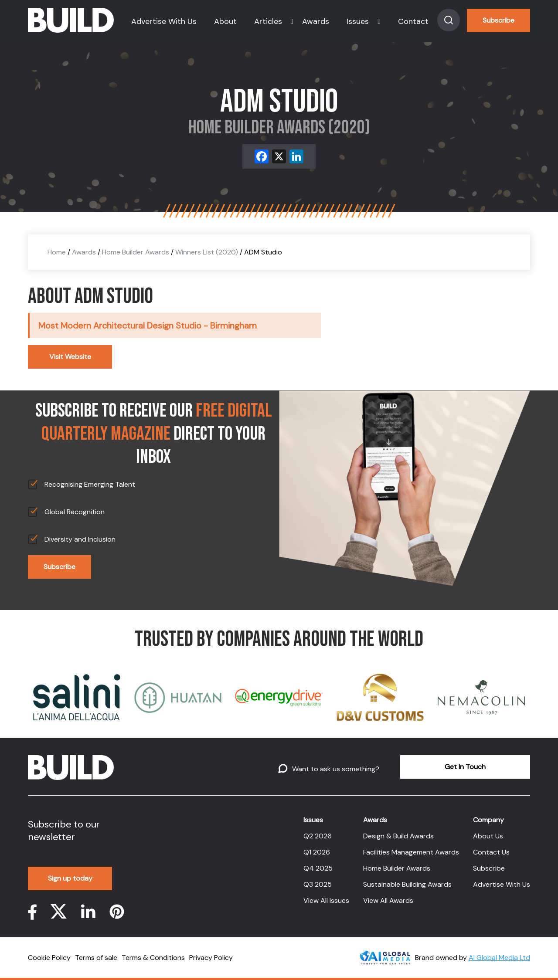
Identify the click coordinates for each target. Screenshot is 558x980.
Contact (413, 21)
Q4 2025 (318, 868)
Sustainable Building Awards (407, 884)
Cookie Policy (49, 958)
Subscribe (498, 20)
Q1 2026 (317, 852)
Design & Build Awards (398, 836)
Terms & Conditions (153, 958)
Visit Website (70, 357)
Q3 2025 (318, 884)
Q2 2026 (318, 836)
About (225, 21)
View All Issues (326, 900)
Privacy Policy (211, 958)
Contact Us (491, 852)
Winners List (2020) (207, 252)
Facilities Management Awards (411, 852)
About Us (488, 836)
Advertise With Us (164, 21)
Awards (316, 21)
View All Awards (388, 900)
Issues (358, 21)
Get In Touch (465, 767)
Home (57, 252)
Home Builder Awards (136, 252)
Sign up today (70, 878)
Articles (268, 21)
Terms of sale (96, 958)
